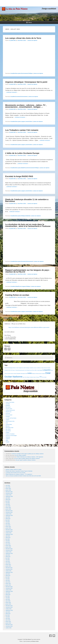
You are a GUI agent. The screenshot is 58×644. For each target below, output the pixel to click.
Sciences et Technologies (11, 436)
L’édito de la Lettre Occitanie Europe (22, 153)
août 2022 (8, 555)
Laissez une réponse (32, 40)
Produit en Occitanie (10, 434)
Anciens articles (8, 318)
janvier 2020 (8, 604)
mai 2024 (8, 522)
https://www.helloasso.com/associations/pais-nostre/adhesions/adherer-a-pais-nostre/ (29, 327)
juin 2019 (8, 615)
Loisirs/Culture (29, 121)
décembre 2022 (9, 549)
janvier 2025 (8, 509)
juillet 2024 (8, 519)
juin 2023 (8, 539)
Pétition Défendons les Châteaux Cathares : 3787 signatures (30, 457)
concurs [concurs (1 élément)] (35, 368)
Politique (30, 73)
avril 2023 (8, 542)
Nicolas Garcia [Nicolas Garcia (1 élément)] (39, 374)
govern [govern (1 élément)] (23, 370)
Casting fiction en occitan (17, 295)
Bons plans (18, 73)
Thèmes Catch (35, 641)
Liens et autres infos (10, 421)
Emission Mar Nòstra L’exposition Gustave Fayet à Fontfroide (19, 471)
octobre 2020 (8, 590)
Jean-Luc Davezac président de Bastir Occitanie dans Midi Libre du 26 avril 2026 (23, 476)
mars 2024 (8, 525)
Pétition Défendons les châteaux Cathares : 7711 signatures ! (19, 474)
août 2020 (8, 593)
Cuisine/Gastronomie (10, 410)
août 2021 (8, 574)
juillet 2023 (8, 538)
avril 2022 (8, 561)
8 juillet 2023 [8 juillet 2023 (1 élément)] (7, 368)
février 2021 (8, 584)
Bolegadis (8, 405)
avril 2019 (8, 618)
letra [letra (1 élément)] (52, 370)
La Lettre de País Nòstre (11, 418)
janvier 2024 (8, 528)
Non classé (8, 429)
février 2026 (8, 489)
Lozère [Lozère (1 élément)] (6, 374)
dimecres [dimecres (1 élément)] (46, 368)
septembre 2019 (9, 610)
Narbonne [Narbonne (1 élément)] (34, 374)
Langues (23, 121)
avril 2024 (8, 523)
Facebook (6, 349)
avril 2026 (8, 485)
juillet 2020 (8, 595)
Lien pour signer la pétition (20, 455)
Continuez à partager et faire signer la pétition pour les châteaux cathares (28, 454)
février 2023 (8, 546)
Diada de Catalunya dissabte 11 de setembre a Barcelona (27, 200)
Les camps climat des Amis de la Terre (23, 38)
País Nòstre (8, 431)
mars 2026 (8, 487)
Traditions (8, 439)
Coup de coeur (9, 409)
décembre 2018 (9, 625)
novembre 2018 (9, 626)
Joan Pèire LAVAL (22, 40)
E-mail (9, 349)
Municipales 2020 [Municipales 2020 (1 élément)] (24, 374)
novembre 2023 (9, 531)
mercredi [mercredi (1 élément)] (9, 374)
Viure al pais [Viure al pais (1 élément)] (44, 377)
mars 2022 (8, 563)
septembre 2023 (9, 534)
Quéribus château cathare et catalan (14, 470)
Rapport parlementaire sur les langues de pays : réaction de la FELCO (28, 271)
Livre (7, 423)
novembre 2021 (9, 569)
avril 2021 (8, 580)
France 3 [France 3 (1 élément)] (14, 370)
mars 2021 (8, 582)
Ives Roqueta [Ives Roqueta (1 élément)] (27, 370)
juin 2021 (8, 577)
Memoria (8, 426)
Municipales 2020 (9, 428)
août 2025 (8, 498)
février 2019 (8, 621)
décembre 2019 (9, 606)
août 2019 (8, 612)
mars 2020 (8, 601)
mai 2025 (8, 503)
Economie (18, 97)
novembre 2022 (9, 550)
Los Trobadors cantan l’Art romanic (22, 130)
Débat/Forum (24, 168)
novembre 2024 (9, 512)
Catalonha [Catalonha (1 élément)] (32, 368)
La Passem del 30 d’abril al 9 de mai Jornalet (15, 473)
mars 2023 (8, 544)
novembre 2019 (9, 607)
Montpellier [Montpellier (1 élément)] (19, 374)
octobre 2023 (8, 533)
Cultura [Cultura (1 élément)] (42, 368)
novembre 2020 (9, 588)
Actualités (13, 73)
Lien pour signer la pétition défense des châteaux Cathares (27, 458)
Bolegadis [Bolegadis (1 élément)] (11, 368)
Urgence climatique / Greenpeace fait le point (26, 82)
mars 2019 (8, 620)
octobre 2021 (8, 571)
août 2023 (8, 536)
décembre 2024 (9, 511)
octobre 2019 (8, 609)
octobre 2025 (8, 495)
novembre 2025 (9, 493)
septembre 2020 (9, 591)
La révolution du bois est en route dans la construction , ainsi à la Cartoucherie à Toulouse (28, 225)
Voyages (7, 442)
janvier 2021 (8, 585)
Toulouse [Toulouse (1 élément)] (38, 377)
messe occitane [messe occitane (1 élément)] (13, 374)
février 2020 (8, 602)
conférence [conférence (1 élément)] (39, 368)
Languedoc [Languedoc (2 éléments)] (47, 370)
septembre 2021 (9, 572)
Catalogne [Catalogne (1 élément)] (28, 368)
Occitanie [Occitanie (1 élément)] (43, 374)
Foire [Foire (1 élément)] (9, 370)
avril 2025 (8, 504)
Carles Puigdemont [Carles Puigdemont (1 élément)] (20, 368)
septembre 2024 (9, 515)
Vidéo (7, 440)
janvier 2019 (8, 623)
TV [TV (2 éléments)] (41, 377)
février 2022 (8, 564)
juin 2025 (8, 501)
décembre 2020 (9, 587)
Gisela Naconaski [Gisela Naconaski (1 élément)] (19, 370)
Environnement (25, 73)
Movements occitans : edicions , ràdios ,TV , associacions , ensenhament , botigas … (26, 106)
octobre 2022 (8, 552)
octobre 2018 (8, 628)
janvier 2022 (8, 566)
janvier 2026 (8, 490)
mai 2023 (8, 541)
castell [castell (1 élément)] (24, 368)
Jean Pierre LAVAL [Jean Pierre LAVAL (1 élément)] (33, 370)
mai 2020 (8, 598)
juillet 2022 (8, 557)
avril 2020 (8, 599)
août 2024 (8, 517)
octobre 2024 (8, 514)
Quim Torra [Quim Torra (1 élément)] (25, 377)
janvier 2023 (8, 547)
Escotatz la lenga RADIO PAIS (19, 176)
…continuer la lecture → (12, 92)
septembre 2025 (9, 496)
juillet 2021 (8, 576)
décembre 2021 (9, 568)
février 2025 (8, 507)
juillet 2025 (8, 500)
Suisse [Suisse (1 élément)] (35, 377)
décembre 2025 (9, 492)
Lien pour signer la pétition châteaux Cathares (25, 460)
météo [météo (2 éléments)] (30, 373)
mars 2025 (8, 506)
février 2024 (8, 527)
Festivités (8, 416)
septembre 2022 (9, 553)
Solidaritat (28, 216)
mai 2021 (8, 579)
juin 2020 (8, 596)
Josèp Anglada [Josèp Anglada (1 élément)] (40, 370)
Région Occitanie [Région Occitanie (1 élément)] (30, 377)
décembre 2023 (9, 530)
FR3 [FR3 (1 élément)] (11, 370)
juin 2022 (8, 558)
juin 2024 (8, 520)
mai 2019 (8, 617)
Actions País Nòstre (10, 402)
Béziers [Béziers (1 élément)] (14, 368)
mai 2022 (8, 560)
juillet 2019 (8, 614)
